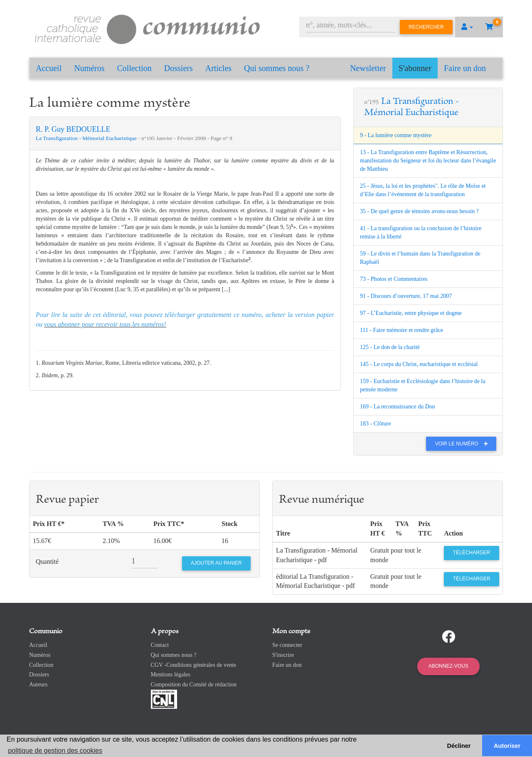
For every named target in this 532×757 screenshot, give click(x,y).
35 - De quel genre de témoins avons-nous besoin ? (419, 211)
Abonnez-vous (448, 666)
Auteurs (38, 684)
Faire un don (465, 68)
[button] (467, 27)
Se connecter (287, 645)
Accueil (49, 68)
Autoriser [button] (507, 746)
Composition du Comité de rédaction (194, 684)
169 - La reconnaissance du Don (398, 407)
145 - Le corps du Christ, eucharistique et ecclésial (419, 364)
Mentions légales (171, 675)
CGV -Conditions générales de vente (194, 665)
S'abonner (415, 68)
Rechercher (426, 27)
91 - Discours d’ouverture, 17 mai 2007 (406, 296)
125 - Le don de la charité (390, 347)
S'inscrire (283, 655)
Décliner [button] (459, 746)
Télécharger (472, 553)
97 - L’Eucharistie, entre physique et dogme (411, 313)
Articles (218, 68)
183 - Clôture (376, 424)
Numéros (89, 68)
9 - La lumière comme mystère (396, 135)
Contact (160, 645)
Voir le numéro (464, 444)
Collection (134, 68)
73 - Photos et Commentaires (394, 279)
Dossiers (179, 68)
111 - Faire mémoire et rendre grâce (401, 330)
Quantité (47, 562)
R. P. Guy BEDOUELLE (73, 129)
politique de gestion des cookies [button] (55, 751)
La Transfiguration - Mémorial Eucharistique (87, 138)
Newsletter (368, 68)
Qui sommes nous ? (277, 68)
